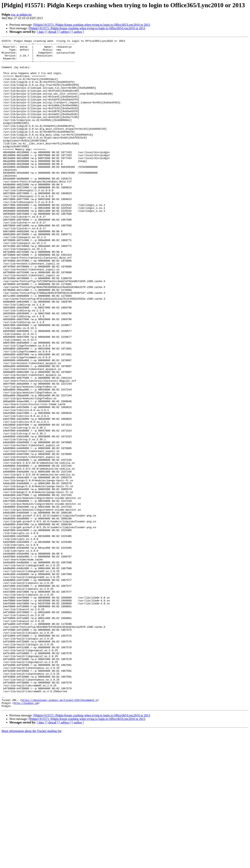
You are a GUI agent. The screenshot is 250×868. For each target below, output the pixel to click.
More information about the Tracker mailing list (32, 865)
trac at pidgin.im (21, 15)
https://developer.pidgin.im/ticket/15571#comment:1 (59, 832)
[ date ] (41, 32)
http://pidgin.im (26, 836)
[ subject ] (65, 32)
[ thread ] (52, 32)
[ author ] (78, 32)
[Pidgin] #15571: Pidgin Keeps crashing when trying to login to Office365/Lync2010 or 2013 (92, 25)
